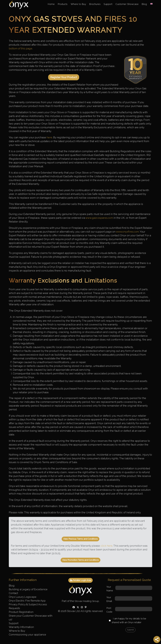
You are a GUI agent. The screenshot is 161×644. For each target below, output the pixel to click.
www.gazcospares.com (99, 218)
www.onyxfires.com (127, 232)
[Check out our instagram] (82, 607)
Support (107, 4)
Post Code (129, 610)
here (49, 137)
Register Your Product (64, 77)
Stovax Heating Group (87, 601)
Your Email (129, 599)
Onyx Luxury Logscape (23, 597)
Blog (144, 4)
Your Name (129, 589)
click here (107, 546)
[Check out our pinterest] (86, 607)
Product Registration (21, 612)
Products (59, 4)
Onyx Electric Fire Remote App (27, 601)
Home (47, 4)
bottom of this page (21, 48)
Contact (13, 593)
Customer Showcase (126, 4)
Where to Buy (76, 4)
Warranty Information (21, 627)
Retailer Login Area (80, 580)
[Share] (157, 639)
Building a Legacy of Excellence (28, 589)
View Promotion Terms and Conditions (80, 560)
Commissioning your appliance (27, 635)
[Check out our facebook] (74, 607)
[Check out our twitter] (78, 607)
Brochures (93, 4)
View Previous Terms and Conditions (81, 539)
